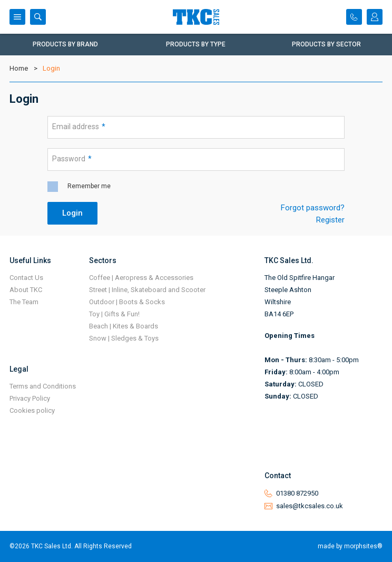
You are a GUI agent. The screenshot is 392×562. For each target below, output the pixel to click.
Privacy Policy (30, 398)
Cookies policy (32, 410)
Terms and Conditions (43, 386)
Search (38, 17)
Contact (354, 17)
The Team (24, 302)
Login (375, 17)
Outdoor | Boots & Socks (127, 302)
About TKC (26, 290)
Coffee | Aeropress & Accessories (141, 278)
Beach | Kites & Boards (124, 326)
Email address (79, 127)
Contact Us (26, 278)
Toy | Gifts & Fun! (114, 314)
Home (19, 68)
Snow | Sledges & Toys (124, 338)
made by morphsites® (350, 546)
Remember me (89, 186)
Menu (17, 17)
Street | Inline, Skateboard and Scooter (147, 290)
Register (330, 220)
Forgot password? (313, 208)
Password (72, 159)
